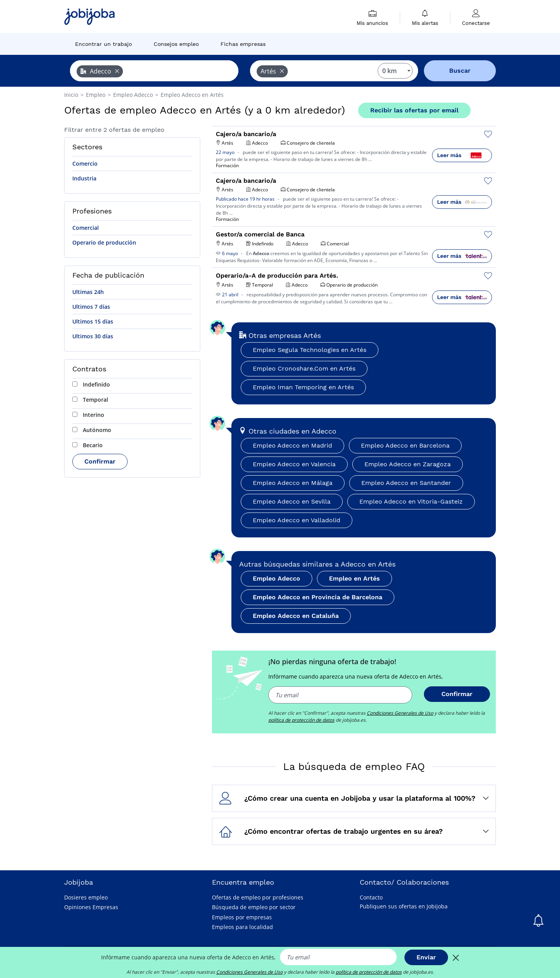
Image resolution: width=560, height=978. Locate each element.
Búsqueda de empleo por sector (254, 907)
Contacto (371, 897)
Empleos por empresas (242, 917)
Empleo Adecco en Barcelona (405, 445)
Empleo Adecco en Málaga (293, 483)
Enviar (426, 957)
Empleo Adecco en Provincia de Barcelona (318, 597)
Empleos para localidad (242, 927)
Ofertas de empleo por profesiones (258, 897)
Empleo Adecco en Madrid (292, 445)
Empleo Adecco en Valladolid (297, 520)
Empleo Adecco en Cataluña (296, 616)
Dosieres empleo (86, 897)
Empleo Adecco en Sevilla (292, 501)
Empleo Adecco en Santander (406, 483)
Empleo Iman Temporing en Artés (303, 387)
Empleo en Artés (354, 578)
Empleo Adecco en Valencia (294, 464)
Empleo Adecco (276, 578)
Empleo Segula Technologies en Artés (310, 350)
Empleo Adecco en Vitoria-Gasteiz (411, 501)
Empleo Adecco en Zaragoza (408, 464)
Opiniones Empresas (91, 907)
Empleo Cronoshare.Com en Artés (304, 368)
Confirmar (100, 461)
